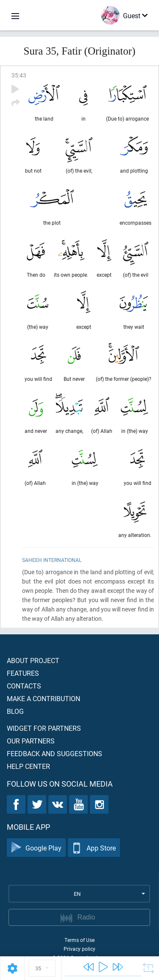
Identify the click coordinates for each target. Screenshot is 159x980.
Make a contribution (43, 698)
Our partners (31, 741)
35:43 (19, 75)
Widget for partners (44, 728)
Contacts (24, 686)
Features (23, 673)
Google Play (36, 848)
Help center (28, 766)
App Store (94, 848)
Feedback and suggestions (54, 753)
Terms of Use (79, 940)
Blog (15, 711)
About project (33, 660)
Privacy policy (79, 949)
